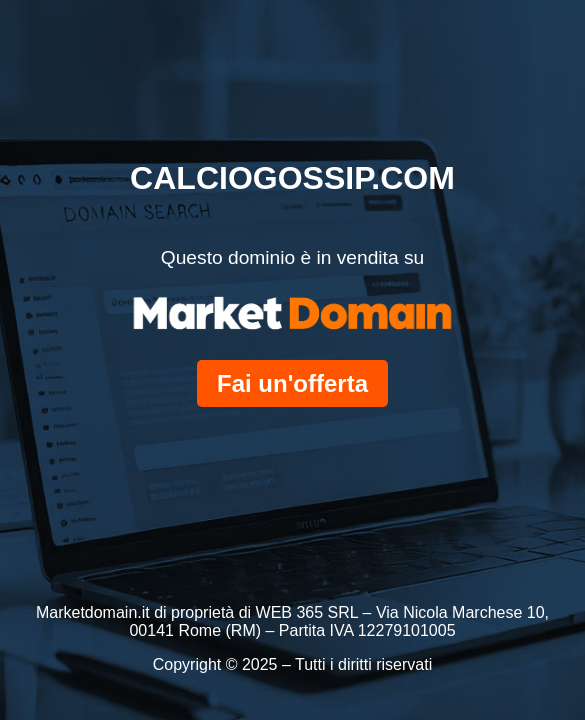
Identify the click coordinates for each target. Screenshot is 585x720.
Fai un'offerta (292, 383)
